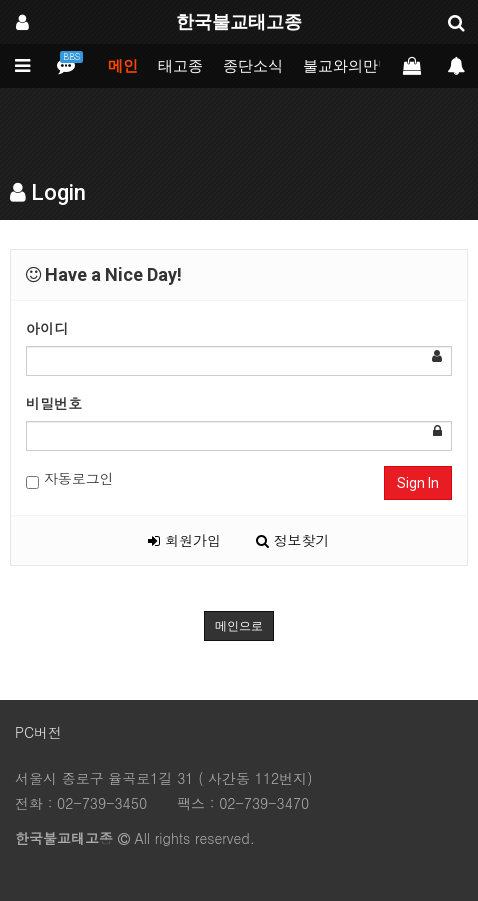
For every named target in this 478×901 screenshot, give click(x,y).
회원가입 (184, 540)
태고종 (180, 66)
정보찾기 (293, 540)
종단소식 (253, 66)
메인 (123, 66)
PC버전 (38, 732)
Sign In (418, 483)
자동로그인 (70, 478)
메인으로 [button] (239, 626)
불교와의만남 (348, 66)
